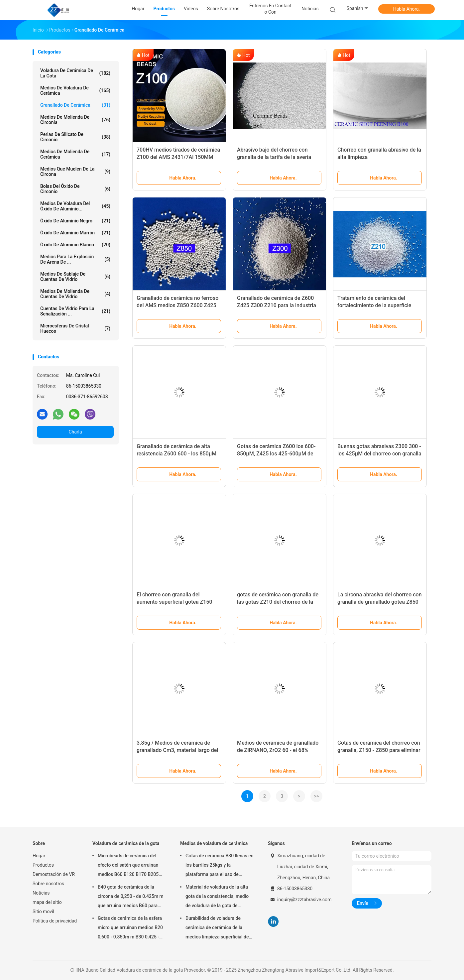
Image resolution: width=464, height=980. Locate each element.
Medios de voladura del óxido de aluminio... (75, 206)
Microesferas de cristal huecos (75, 328)
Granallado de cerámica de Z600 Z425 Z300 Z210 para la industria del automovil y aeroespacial (277, 305)
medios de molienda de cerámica (75, 154)
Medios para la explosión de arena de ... (75, 259)
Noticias (41, 893)
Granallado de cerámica (75, 105)
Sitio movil (43, 912)
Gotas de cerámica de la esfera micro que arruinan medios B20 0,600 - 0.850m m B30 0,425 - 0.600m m (130, 928)
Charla (75, 432)
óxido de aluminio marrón (75, 233)
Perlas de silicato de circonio (75, 137)
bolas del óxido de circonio (75, 189)
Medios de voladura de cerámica (75, 90)
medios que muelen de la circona (75, 172)
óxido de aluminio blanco (75, 245)
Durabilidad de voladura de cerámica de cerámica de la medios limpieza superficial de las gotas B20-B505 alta (217, 928)
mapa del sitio (47, 902)
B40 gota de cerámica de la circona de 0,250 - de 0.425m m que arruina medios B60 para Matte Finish (131, 897)
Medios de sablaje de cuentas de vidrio (75, 277)
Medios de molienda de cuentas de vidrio (75, 294)
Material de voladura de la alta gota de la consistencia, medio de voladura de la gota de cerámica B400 (217, 897)
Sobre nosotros (48, 884)
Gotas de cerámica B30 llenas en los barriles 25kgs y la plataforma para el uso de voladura (220, 866)
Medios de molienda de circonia (75, 120)
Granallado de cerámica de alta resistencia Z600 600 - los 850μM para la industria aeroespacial (176, 454)
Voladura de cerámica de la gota (75, 73)
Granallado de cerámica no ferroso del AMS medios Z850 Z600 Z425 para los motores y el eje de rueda (177, 305)
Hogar (39, 856)
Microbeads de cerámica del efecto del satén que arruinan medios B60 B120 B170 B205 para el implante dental (128, 866)
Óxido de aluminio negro (75, 221)
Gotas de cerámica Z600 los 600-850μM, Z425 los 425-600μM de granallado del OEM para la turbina (278, 454)
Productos (43, 865)
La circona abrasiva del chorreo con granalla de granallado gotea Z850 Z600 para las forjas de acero (380, 602)
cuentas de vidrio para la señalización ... (75, 311)
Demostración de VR (54, 874)
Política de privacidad (55, 921)
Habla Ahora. (407, 9)
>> (317, 796)
